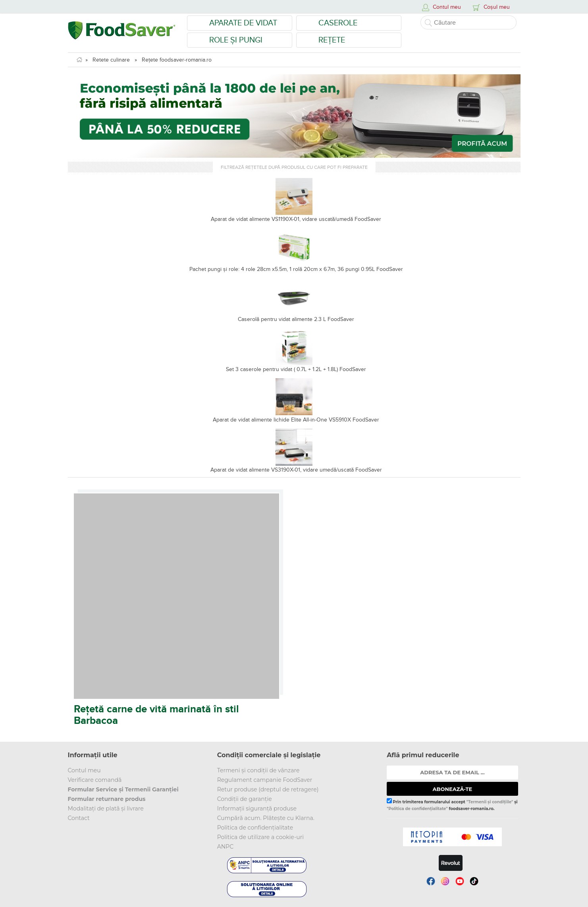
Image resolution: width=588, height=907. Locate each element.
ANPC (225, 847)
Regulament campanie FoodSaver (265, 780)
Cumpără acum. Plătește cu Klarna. (266, 818)
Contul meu (84, 770)
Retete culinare (111, 60)
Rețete (332, 40)
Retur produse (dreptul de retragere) (268, 789)
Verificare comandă (95, 780)
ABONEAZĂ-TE (453, 789)
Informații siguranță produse (257, 808)
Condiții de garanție (245, 799)
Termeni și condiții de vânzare (258, 770)
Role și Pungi (236, 40)
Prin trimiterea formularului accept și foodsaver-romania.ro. (452, 805)
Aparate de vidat (243, 23)
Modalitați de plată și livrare (106, 808)
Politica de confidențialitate (255, 828)
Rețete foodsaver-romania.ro (177, 60)
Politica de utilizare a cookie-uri (260, 837)
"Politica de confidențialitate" (417, 809)
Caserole (338, 23)
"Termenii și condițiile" (490, 802)
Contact (79, 818)
